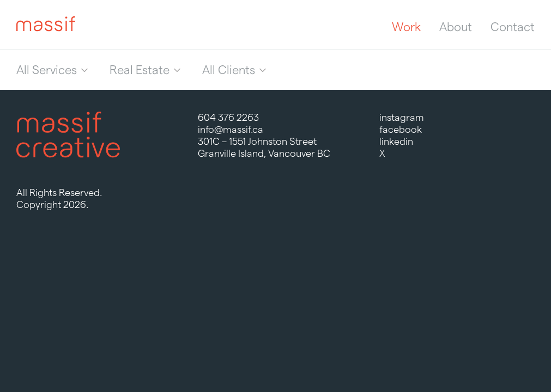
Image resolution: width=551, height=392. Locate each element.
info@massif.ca (231, 129)
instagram (402, 117)
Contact (513, 27)
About (456, 27)
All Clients (229, 70)
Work (406, 27)
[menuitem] (52, 70)
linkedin (396, 141)
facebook (401, 129)
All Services (47, 70)
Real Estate (140, 70)
